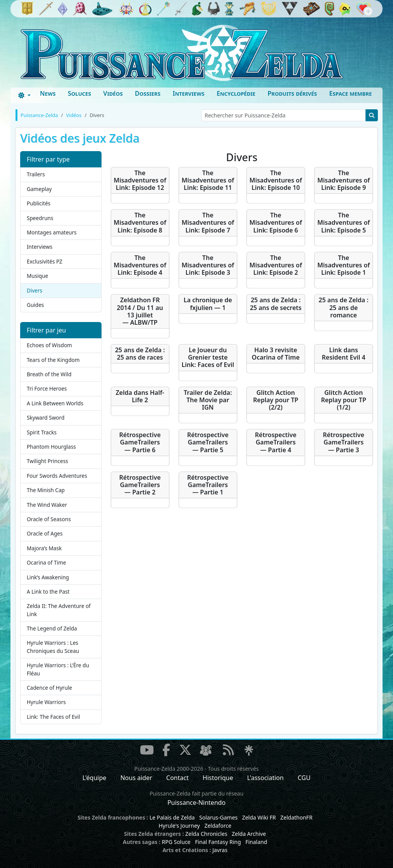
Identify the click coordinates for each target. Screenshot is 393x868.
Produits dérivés (292, 93)
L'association (265, 778)
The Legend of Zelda (52, 628)
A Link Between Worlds (55, 403)
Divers (34, 290)
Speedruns (40, 218)
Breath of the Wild (49, 374)
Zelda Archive (249, 834)
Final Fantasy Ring (218, 842)
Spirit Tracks (42, 432)
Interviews (188, 93)
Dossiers (148, 93)
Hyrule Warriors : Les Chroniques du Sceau (53, 647)
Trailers (36, 174)
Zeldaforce (218, 826)
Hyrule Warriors (46, 702)
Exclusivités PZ (45, 261)
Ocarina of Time (46, 562)
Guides (35, 305)
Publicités (39, 203)
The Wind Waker (47, 505)
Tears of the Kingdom (53, 360)
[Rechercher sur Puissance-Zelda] (284, 115)
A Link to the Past (48, 592)
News (48, 93)
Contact (178, 778)
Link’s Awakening (48, 577)
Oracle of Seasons (49, 519)
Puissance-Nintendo (196, 803)
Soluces (79, 93)
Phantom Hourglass (51, 447)
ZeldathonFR (296, 817)
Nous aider (136, 778)
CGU (304, 778)
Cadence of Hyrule (49, 688)
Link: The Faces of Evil (53, 717)
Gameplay (39, 189)
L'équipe (95, 778)
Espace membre (350, 93)
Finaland (256, 842)
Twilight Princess (47, 461)
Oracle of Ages (45, 533)
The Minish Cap (46, 490)
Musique (37, 276)
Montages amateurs (52, 232)
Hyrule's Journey (179, 826)
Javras (220, 850)
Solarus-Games (218, 817)
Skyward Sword (46, 418)
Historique (218, 778)
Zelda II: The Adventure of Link (59, 610)
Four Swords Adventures (57, 476)
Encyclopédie (236, 93)
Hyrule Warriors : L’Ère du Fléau (58, 669)
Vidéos (113, 93)
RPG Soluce (176, 842)
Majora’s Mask (44, 548)
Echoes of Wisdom (49, 345)
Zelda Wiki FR (259, 817)
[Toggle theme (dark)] (24, 95)
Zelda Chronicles (206, 834)
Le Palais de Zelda (172, 817)
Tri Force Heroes (47, 388)
